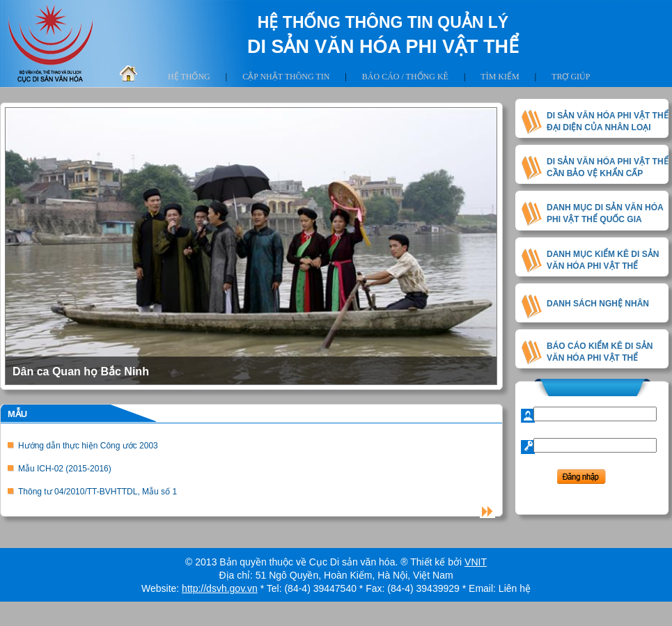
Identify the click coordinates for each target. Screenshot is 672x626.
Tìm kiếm (500, 77)
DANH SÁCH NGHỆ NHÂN (598, 304)
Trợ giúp (571, 77)
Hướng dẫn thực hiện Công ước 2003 (88, 446)
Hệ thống (189, 77)
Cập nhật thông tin (286, 77)
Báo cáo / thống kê (405, 77)
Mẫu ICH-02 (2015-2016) (65, 469)
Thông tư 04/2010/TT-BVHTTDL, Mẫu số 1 (97, 492)
